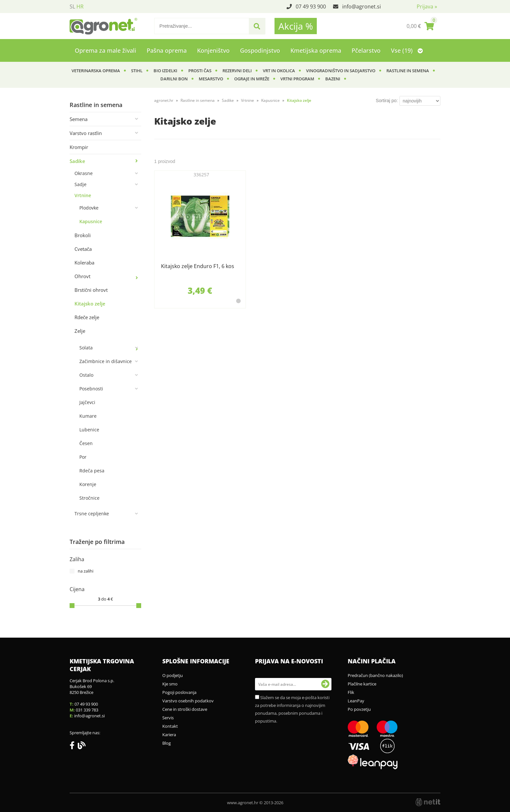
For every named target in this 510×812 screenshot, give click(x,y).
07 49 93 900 (311, 7)
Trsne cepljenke (92, 514)
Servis (168, 718)
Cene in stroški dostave (185, 709)
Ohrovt (82, 276)
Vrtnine (83, 195)
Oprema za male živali (106, 50)
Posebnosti (91, 389)
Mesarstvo (211, 79)
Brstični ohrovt (91, 290)
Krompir (79, 147)
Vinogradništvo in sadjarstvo (341, 71)
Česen (86, 443)
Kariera (169, 735)
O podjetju (173, 675)
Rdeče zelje (87, 317)
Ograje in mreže (252, 79)
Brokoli (83, 235)
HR (80, 7)
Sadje (81, 184)
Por (83, 457)
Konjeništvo (213, 50)
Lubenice (89, 430)
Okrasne (84, 173)
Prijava (427, 7)
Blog (167, 743)
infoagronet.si (362, 7)
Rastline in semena (408, 71)
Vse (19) (407, 50)
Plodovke (89, 208)
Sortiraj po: (387, 101)
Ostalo (86, 375)
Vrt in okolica (279, 71)
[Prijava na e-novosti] (325, 684)
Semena (79, 119)
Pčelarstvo (366, 50)
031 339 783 (87, 710)
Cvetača (83, 249)
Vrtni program (297, 79)
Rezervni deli (237, 71)
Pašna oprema (167, 50)
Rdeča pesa (92, 471)
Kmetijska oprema (316, 50)
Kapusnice (91, 221)
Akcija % (296, 26)
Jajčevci (87, 402)
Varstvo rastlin (86, 133)
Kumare (88, 416)
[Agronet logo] (103, 26)
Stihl (137, 71)
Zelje (80, 331)
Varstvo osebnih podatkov (188, 701)
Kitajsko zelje (90, 304)
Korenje (88, 484)
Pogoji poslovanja (179, 692)
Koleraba (84, 263)
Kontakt (170, 726)
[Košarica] (420, 26)
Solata (86, 348)
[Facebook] (74, 747)
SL (72, 7)
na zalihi (86, 571)
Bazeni (333, 79)
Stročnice (89, 498)
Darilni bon (174, 79)
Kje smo (170, 684)
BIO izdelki (165, 71)
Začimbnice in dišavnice (106, 361)
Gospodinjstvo (260, 50)
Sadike (77, 161)
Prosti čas (200, 71)
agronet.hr (164, 100)
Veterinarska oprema (96, 71)
